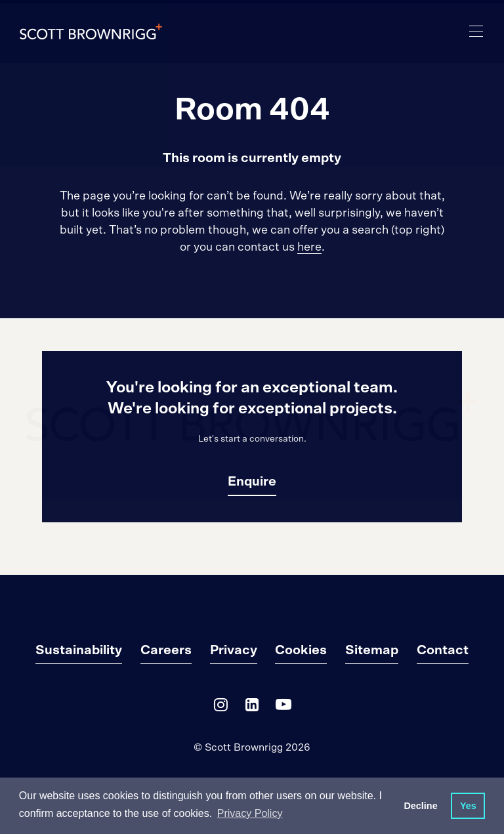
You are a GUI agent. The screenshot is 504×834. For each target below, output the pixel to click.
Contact (443, 650)
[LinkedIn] (252, 708)
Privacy (234, 650)
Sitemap (372, 650)
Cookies (301, 650)
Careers (166, 650)
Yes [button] (468, 806)
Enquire (252, 482)
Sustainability (79, 650)
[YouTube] (283, 708)
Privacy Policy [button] (250, 813)
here (309, 247)
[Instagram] (220, 708)
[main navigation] (476, 31)
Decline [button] (420, 806)
